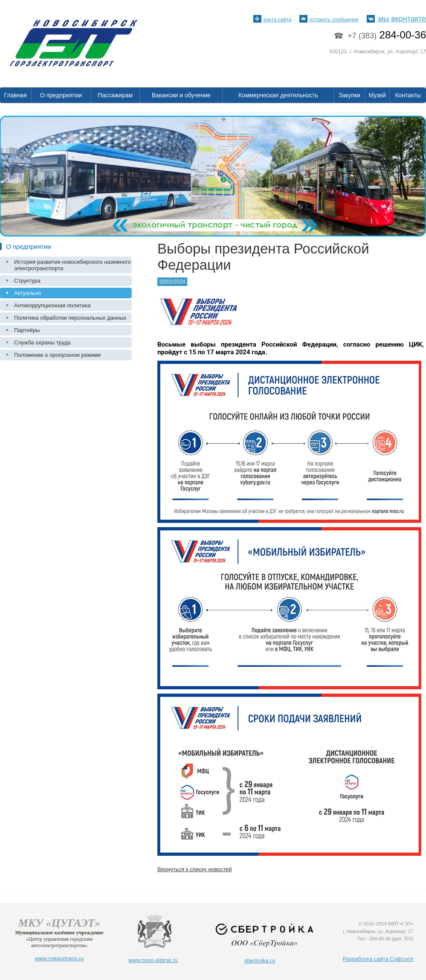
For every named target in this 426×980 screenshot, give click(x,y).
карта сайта (272, 20)
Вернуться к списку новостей (194, 869)
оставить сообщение (329, 20)
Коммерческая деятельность (278, 95)
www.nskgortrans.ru (59, 958)
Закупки (349, 95)
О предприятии (61, 95)
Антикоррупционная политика (52, 305)
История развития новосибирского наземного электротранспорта (72, 265)
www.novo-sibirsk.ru (153, 960)
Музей (378, 95)
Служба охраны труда (42, 343)
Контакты (408, 95)
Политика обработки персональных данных (70, 318)
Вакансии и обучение (181, 95)
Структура (27, 281)
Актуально (28, 293)
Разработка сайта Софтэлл (378, 959)
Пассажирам (115, 95)
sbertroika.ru (260, 961)
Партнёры (27, 330)
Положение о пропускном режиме (58, 355)
